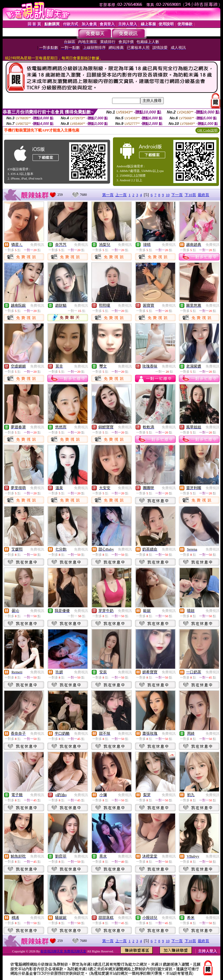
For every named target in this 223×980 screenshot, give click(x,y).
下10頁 (190, 195)
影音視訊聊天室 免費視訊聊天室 (63, 951)
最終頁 (203, 195)
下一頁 (177, 195)
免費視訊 (37, 245)
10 (168, 195)
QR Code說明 (207, 130)
